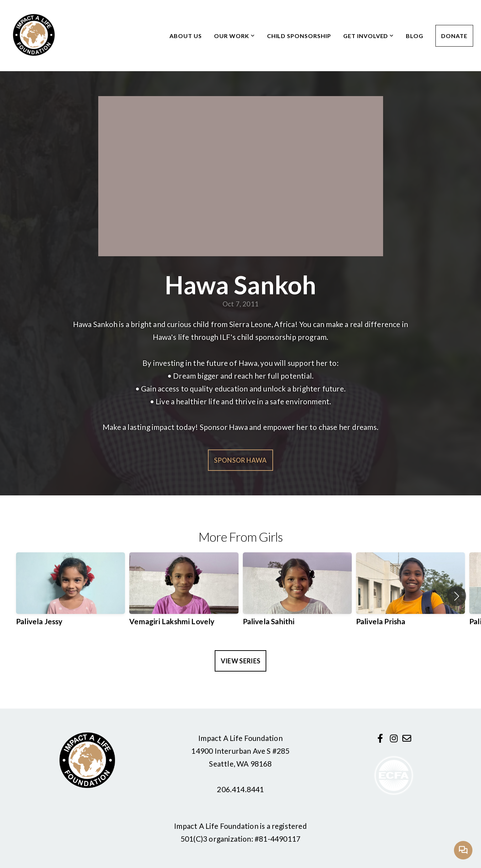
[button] (457, 596)
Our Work (234, 36)
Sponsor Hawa (240, 460)
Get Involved (368, 36)
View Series (241, 661)
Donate (454, 36)
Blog (415, 36)
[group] (70, 596)
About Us (186, 36)
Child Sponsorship (299, 36)
